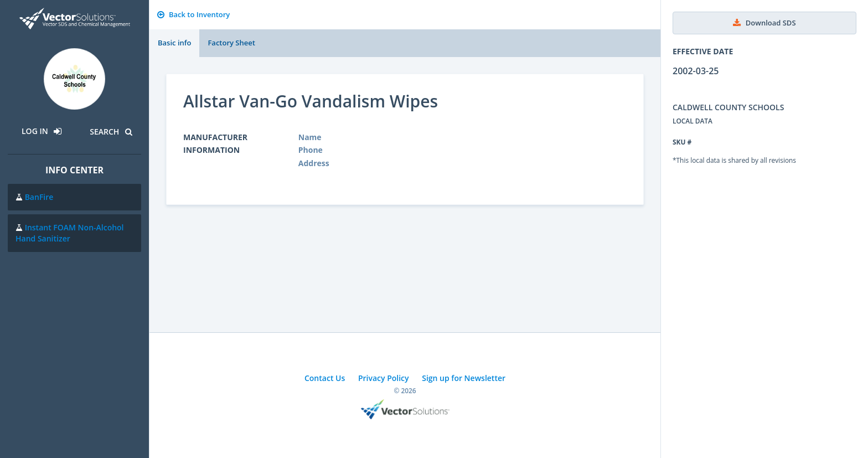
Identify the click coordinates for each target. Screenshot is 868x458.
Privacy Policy (384, 378)
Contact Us (325, 378)
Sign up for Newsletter (464, 378)
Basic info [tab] (174, 43)
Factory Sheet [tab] (231, 43)
